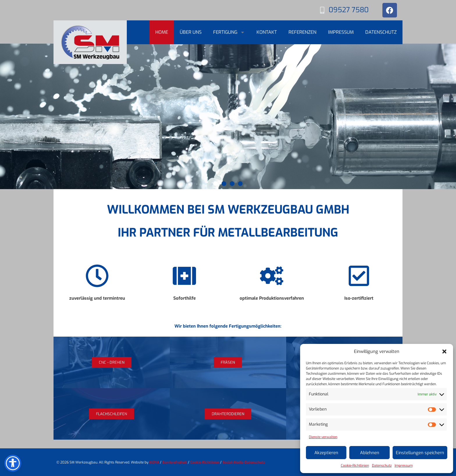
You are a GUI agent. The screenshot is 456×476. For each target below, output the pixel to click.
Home (162, 32)
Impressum (404, 466)
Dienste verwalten (323, 437)
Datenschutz (382, 466)
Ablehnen (370, 453)
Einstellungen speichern (420, 453)
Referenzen (302, 32)
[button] (444, 351)
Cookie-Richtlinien (355, 466)
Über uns (191, 32)
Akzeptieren (326, 453)
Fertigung (229, 32)
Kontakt (267, 32)
